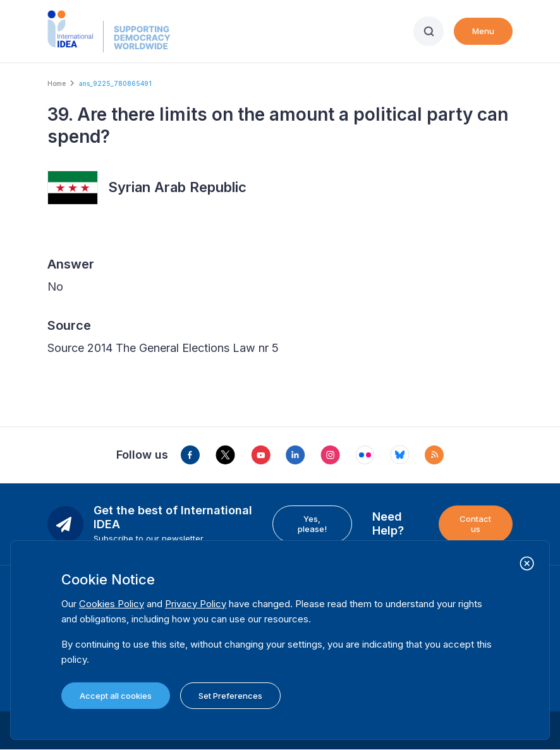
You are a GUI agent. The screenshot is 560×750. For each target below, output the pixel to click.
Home (57, 83)
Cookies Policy (112, 604)
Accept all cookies (116, 696)
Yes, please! (312, 524)
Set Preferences (230, 696)
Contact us (475, 524)
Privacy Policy (196, 604)
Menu (483, 31)
